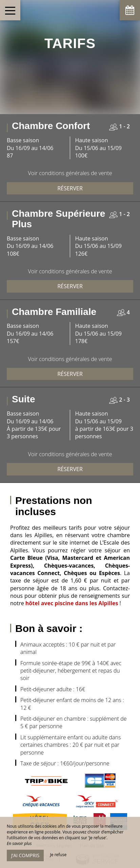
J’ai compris (25, 855)
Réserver (70, 188)
